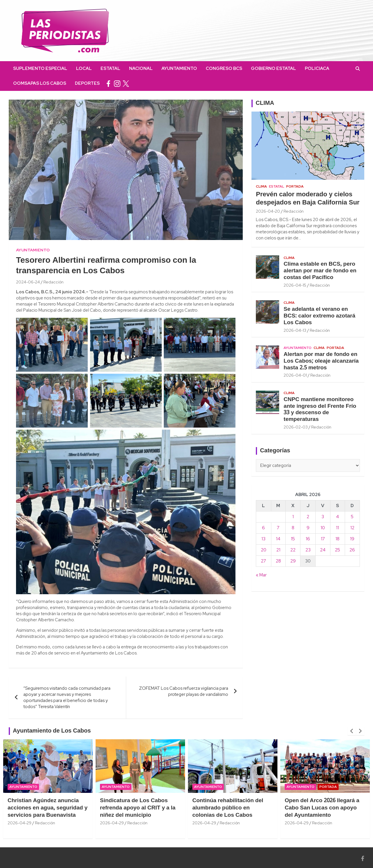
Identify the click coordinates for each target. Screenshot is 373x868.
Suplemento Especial (40, 68)
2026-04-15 (295, 285)
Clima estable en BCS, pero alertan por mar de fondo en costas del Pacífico (320, 271)
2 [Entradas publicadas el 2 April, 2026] (308, 517)
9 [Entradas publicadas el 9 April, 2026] (308, 528)
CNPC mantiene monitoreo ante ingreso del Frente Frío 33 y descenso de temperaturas (320, 410)
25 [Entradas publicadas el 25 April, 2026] (337, 550)
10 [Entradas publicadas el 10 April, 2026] (323, 528)
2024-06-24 (28, 282)
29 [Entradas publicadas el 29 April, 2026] (293, 561)
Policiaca (317, 68)
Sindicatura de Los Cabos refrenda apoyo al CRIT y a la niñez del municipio (138, 808)
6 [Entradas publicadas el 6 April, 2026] (263, 528)
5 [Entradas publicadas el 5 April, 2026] (352, 517)
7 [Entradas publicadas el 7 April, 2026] (278, 528)
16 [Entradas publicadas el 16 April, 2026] (308, 539)
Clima (261, 186)
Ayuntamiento (179, 68)
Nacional (141, 68)
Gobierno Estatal (273, 68)
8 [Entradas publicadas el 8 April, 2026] (293, 528)
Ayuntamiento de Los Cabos (52, 731)
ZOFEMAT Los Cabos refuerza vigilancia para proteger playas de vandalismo (184, 691)
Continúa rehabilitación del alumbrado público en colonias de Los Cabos (228, 808)
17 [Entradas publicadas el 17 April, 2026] (323, 539)
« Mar (261, 575)
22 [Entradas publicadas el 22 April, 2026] (293, 550)
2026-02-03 (296, 427)
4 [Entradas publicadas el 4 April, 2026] (337, 517)
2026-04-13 (295, 330)
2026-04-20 (268, 211)
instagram (117, 83)
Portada (295, 186)
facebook (108, 83)
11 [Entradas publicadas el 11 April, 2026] (337, 528)
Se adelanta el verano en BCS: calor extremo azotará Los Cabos (319, 316)
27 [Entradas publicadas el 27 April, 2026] (263, 561)
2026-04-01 (295, 375)
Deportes (87, 83)
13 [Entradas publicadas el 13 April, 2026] (263, 539)
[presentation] (352, 731)
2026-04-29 (20, 823)
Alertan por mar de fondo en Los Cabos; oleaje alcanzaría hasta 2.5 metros (321, 361)
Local (84, 68)
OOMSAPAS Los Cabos (40, 83)
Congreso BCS (224, 68)
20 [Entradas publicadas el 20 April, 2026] (264, 550)
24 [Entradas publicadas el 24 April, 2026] (323, 550)
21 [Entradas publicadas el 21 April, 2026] (278, 550)
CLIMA (265, 103)
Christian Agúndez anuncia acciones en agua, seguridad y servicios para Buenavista (47, 808)
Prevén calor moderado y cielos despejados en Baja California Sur (308, 199)
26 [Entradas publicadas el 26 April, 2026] (352, 550)
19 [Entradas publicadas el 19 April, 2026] (352, 539)
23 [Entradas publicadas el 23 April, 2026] (308, 550)
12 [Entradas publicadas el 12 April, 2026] (352, 528)
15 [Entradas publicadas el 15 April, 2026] (293, 539)
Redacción (53, 282)
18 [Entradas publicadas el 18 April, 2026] (337, 539)
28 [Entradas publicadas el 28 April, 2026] (278, 561)
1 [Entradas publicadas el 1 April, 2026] (293, 517)
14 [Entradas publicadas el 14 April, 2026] (278, 539)
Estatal (110, 68)
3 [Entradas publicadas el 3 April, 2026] (323, 517)
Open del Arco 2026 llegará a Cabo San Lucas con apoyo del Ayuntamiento (322, 808)
